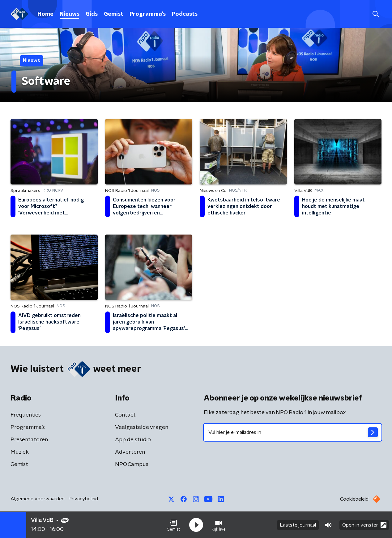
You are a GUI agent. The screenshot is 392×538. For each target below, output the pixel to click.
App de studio (133, 440)
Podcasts (185, 14)
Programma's (148, 14)
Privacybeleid (83, 499)
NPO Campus (132, 464)
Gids (92, 14)
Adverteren (130, 452)
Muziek (20, 452)
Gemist (114, 14)
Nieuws (70, 14)
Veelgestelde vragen (142, 427)
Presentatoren (29, 440)
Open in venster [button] (364, 525)
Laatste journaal (298, 525)
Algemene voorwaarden (38, 499)
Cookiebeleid (354, 499)
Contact (125, 415)
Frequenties (26, 415)
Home (45, 14)
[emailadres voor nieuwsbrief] (293, 432)
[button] (173, 525)
